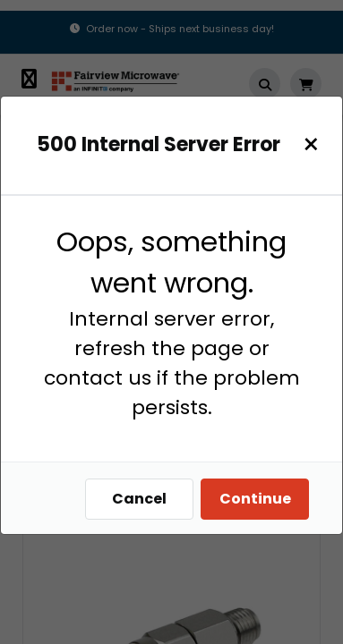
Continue (255, 499)
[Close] (311, 144)
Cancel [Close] (139, 499)
